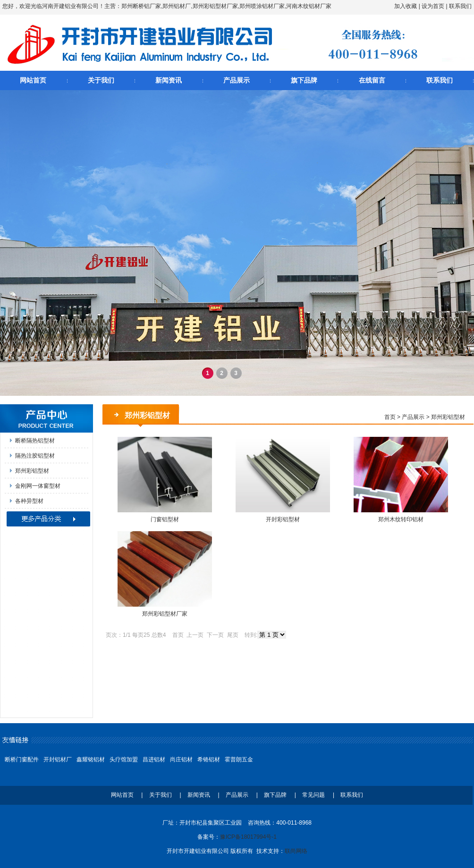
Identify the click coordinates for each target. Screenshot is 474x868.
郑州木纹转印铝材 (401, 519)
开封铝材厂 (58, 759)
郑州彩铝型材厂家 (165, 614)
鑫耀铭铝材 (91, 759)
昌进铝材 (154, 759)
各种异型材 (29, 501)
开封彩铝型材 (283, 519)
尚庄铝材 (181, 759)
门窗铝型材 (165, 519)
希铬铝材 (209, 759)
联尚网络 (296, 851)
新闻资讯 (169, 80)
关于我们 (101, 80)
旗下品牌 (304, 80)
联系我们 (460, 6)
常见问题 (313, 795)
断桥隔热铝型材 (35, 441)
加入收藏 (406, 6)
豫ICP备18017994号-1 (248, 837)
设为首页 (433, 6)
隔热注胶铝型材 (35, 456)
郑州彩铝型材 (32, 471)
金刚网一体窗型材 (38, 486)
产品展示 (237, 80)
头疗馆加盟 (124, 759)
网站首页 (33, 80)
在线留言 (372, 80)
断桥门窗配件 (22, 759)
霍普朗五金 (239, 759)
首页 (390, 417)
